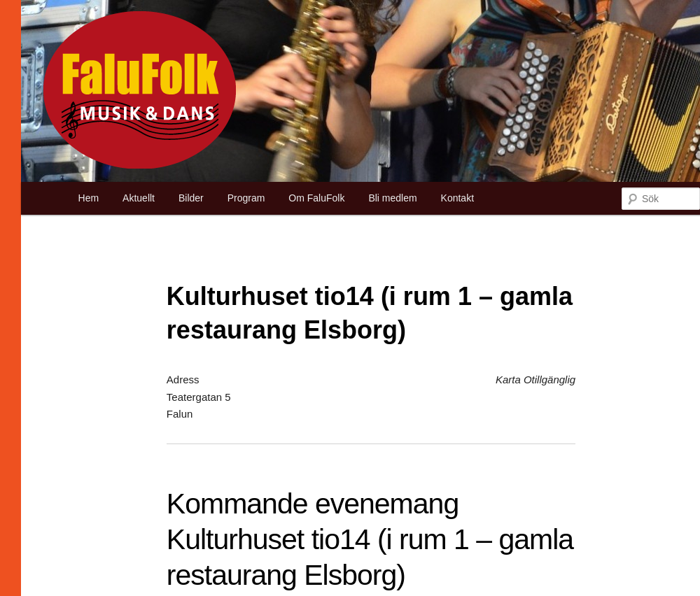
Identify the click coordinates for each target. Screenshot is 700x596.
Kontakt (457, 198)
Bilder (191, 198)
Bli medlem (392, 198)
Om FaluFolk (316, 198)
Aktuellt (139, 198)
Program (246, 198)
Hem (89, 198)
